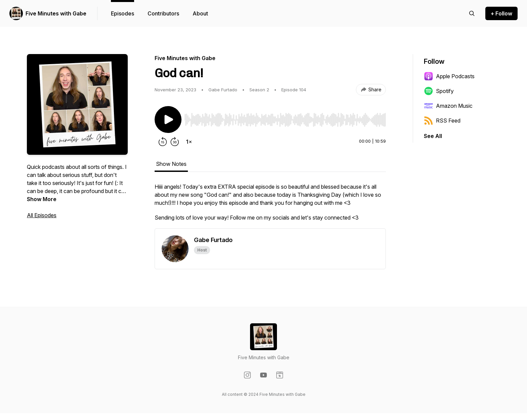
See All (433, 136)
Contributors (163, 13)
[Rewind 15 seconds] (163, 142)
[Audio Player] (285, 118)
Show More (42, 199)
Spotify (439, 91)
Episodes (123, 13)
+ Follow (501, 13)
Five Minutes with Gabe (56, 13)
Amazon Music (448, 106)
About (200, 13)
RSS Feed (442, 121)
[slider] (285, 120)
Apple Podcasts (449, 76)
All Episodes (42, 215)
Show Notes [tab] (171, 164)
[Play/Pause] (168, 120)
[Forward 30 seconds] (175, 142)
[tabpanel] (270, 205)
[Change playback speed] (189, 142)
